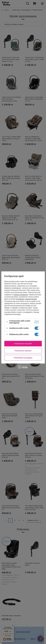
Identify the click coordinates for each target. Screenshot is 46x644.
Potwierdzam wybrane (23, 351)
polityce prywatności (21, 295)
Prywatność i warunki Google (26, 299)
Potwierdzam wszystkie (23, 344)
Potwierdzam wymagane (23, 358)
